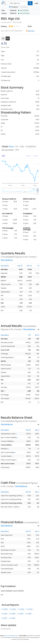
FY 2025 (5, 609)
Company (14, 7)
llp (2, 595)
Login (36, 3)
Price (11, 147)
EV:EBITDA (31, 147)
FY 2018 (28, 614)
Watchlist (31, 31)
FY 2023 (21, 609)
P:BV (22, 147)
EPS (17, 150)
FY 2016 (12, 618)
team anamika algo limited (12, 591)
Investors (24, 7)
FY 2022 (29, 609)
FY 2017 (4, 618)
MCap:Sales (8, 150)
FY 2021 (4, 614)
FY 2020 (12, 614)
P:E (17, 147)
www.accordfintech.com (12, 636)
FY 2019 (21, 614)
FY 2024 (13, 609)
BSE (8, 38)
